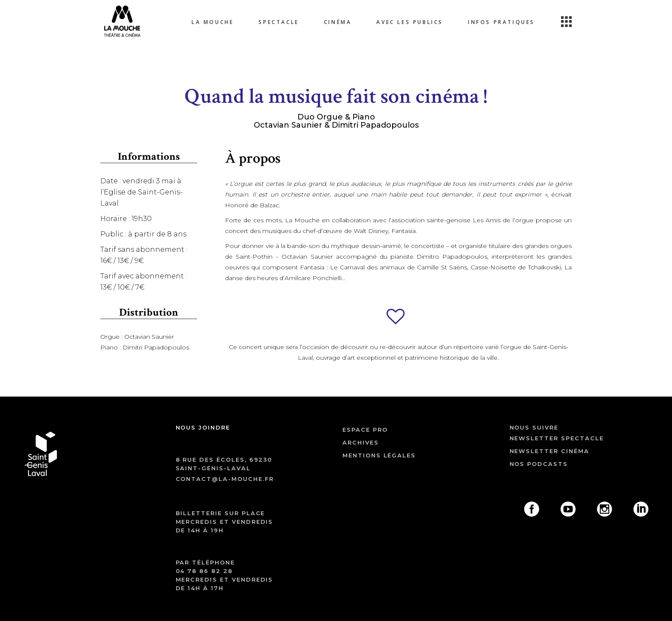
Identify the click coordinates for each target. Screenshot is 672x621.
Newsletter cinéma (549, 451)
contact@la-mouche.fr (225, 479)
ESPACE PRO (365, 430)
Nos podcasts (539, 464)
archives (361, 442)
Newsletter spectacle (557, 438)
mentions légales (379, 455)
